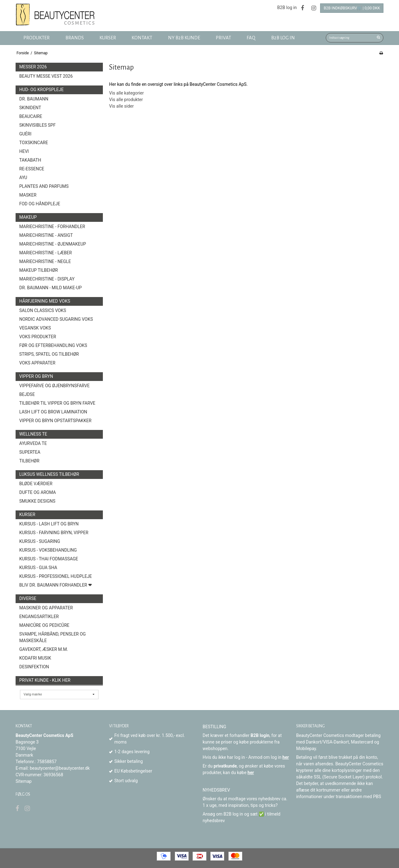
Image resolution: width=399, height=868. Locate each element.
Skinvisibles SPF (38, 125)
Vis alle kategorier (126, 93)
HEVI (24, 151)
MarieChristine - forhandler (52, 227)
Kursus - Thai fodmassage (49, 559)
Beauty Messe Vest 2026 (46, 76)
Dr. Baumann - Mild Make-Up (50, 288)
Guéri (25, 134)
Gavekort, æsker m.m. (44, 649)
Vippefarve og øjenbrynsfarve (55, 386)
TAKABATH (30, 160)
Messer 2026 (33, 67)
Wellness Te (33, 434)
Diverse (28, 598)
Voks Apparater (37, 363)
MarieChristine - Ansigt (46, 235)
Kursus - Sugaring (40, 541)
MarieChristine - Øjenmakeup (53, 244)
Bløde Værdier (36, 484)
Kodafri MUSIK (35, 658)
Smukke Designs (37, 501)
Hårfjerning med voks (45, 301)
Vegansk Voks (35, 328)
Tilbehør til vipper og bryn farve (57, 403)
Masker (28, 195)
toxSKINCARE (34, 143)
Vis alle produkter (126, 100)
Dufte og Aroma (38, 492)
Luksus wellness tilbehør (49, 474)
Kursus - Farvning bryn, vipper (54, 533)
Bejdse (27, 394)
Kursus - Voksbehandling (48, 550)
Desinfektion (34, 667)
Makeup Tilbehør (39, 270)
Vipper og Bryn (36, 376)
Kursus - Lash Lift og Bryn (49, 524)
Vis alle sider (121, 106)
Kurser (27, 514)
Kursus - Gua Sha (38, 568)
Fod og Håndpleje (40, 204)
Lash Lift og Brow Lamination (53, 412)
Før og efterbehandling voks (53, 345)
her (286, 757)
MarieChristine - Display (47, 279)
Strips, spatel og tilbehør (49, 354)
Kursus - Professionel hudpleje (56, 576)
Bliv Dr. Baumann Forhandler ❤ (56, 585)
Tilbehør (29, 461)
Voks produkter (38, 337)
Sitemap (24, 781)
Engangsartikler (39, 617)
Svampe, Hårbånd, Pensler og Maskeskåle (53, 637)
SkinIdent (30, 108)
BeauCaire (31, 116)
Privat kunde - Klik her (45, 680)
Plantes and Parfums (44, 186)
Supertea (30, 452)
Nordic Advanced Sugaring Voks (56, 319)
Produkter (36, 38)
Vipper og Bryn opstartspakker (55, 421)
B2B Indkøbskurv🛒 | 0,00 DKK (352, 8)
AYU (23, 178)
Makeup (28, 217)
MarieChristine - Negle (45, 261)
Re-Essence (32, 169)
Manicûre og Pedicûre (44, 625)
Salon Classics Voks (43, 310)
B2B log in (287, 7)
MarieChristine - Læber (46, 253)
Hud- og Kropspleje (41, 90)
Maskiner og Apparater (46, 608)
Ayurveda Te (33, 443)
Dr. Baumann (34, 99)
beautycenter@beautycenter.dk (60, 768)
